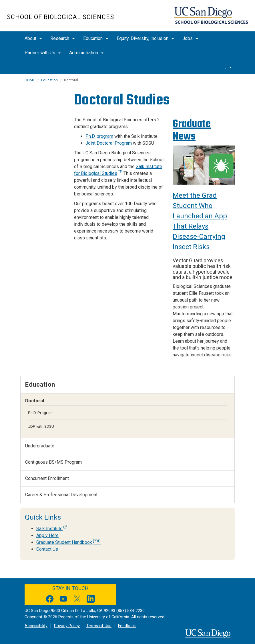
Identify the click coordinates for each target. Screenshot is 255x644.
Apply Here (47, 535)
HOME (30, 80)
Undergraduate (40, 446)
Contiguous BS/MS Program (53, 462)
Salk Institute (52, 529)
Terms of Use (99, 626)
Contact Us (47, 549)
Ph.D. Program (40, 413)
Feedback (127, 626)
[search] (228, 67)
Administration (86, 53)
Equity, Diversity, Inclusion (145, 38)
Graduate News (192, 130)
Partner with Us (43, 53)
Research (62, 38)
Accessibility (36, 626)
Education (96, 38)
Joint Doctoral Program (109, 143)
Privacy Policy (67, 626)
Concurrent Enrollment (47, 478)
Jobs (190, 38)
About (33, 38)
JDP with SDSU (41, 426)
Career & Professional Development (61, 495)
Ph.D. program (99, 136)
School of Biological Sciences (60, 17)
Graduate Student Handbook (68, 542)
